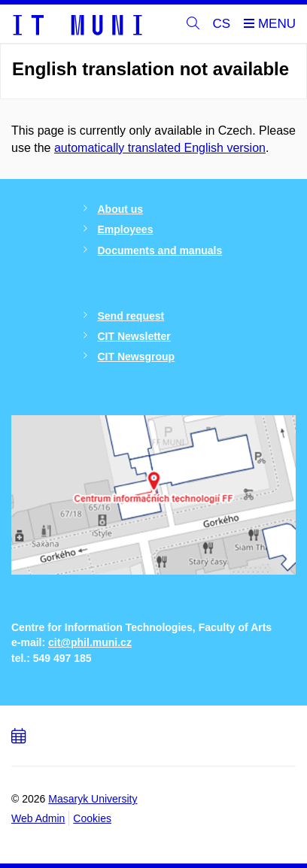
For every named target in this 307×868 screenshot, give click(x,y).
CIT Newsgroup (137, 357)
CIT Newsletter (134, 336)
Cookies (92, 818)
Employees (126, 229)
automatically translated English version (160, 148)
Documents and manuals (160, 250)
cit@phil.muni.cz (90, 642)
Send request (131, 316)
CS (222, 24)
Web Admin (38, 818)
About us (121, 209)
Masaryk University (93, 799)
